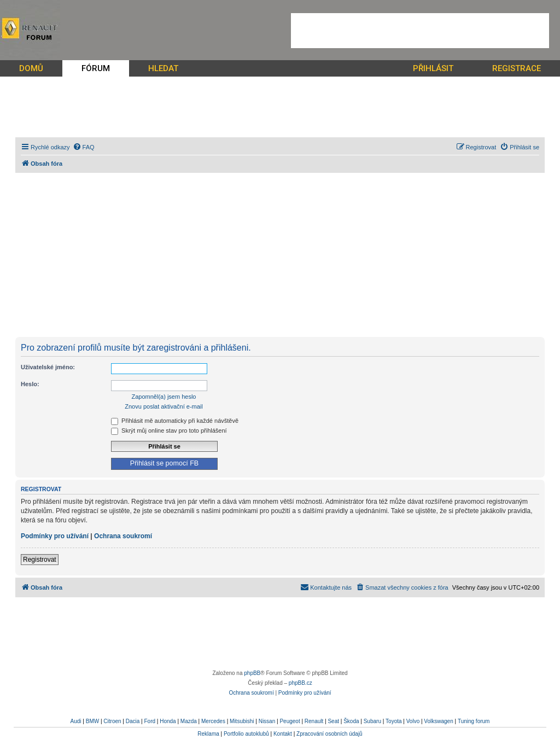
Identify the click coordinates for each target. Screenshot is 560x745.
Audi (76, 721)
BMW (92, 721)
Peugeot (290, 721)
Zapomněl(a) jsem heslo (164, 397)
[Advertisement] (420, 31)
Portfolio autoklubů (246, 734)
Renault (314, 721)
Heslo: (30, 384)
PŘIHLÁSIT (433, 68)
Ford (150, 721)
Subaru (372, 721)
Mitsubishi (242, 721)
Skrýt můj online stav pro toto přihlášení (169, 430)
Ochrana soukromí (123, 536)
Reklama (208, 734)
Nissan (267, 721)
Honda (168, 721)
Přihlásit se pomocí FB (164, 463)
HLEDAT (163, 68)
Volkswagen (438, 721)
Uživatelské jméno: (48, 367)
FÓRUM (96, 68)
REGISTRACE (517, 68)
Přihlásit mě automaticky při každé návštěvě (175, 421)
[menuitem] (84, 147)
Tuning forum (474, 721)
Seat (333, 721)
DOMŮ (31, 68)
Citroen (112, 721)
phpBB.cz (301, 683)
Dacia (133, 721)
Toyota (393, 721)
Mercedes (213, 721)
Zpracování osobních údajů (329, 734)
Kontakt (283, 734)
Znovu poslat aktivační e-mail (164, 406)
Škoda (351, 721)
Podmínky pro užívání (55, 536)
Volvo (413, 721)
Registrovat (40, 560)
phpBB (252, 673)
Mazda (189, 721)
